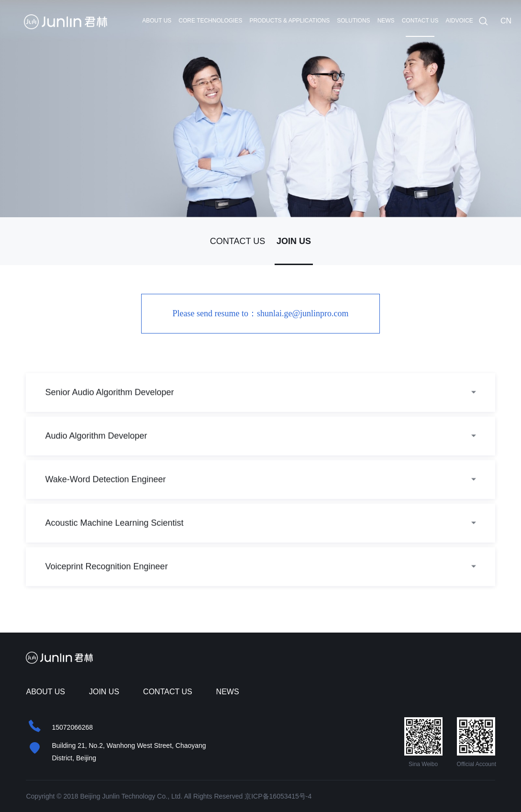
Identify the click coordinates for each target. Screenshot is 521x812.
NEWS (386, 21)
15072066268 (72, 727)
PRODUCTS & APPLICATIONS (289, 21)
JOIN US (294, 241)
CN (506, 21)
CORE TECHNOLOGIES (210, 21)
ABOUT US (157, 21)
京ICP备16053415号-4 (278, 796)
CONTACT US (420, 21)
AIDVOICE (460, 21)
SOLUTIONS (353, 21)
